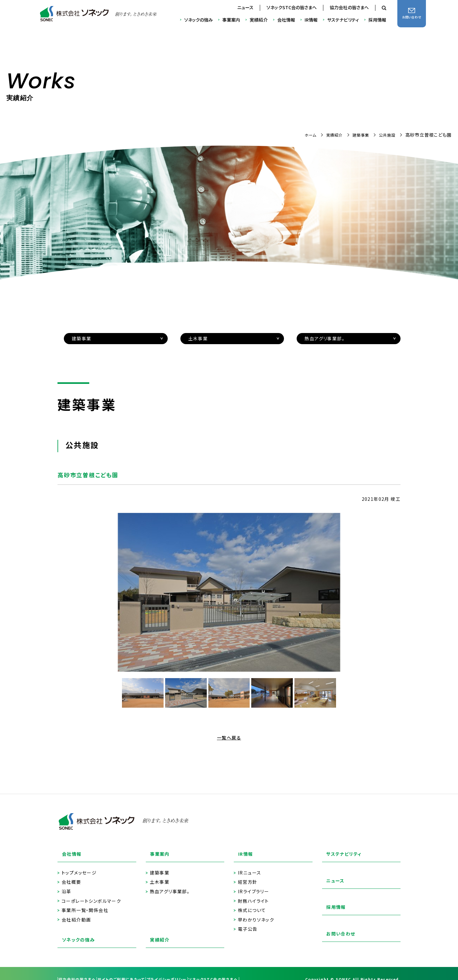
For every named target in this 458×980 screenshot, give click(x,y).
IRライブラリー (253, 885)
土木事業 (160, 876)
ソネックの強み (199, 20)
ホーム (302, 135)
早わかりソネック (256, 913)
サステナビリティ (343, 20)
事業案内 (231, 20)
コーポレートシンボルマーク (91, 895)
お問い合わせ (337, 930)
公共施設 (386, 135)
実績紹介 (259, 20)
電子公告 (248, 923)
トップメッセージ (79, 866)
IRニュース (249, 866)
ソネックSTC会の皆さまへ (292, 7)
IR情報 (311, 20)
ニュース (245, 7)
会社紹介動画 (76, 913)
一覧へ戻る (229, 738)
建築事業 (357, 135)
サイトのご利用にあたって (139, 967)
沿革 (67, 885)
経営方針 (248, 876)
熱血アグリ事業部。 (170, 885)
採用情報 (377, 20)
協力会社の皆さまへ (349, 7)
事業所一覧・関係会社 (85, 904)
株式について (252, 904)
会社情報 (286, 20)
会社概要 (71, 876)
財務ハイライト (253, 895)
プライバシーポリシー (195, 967)
